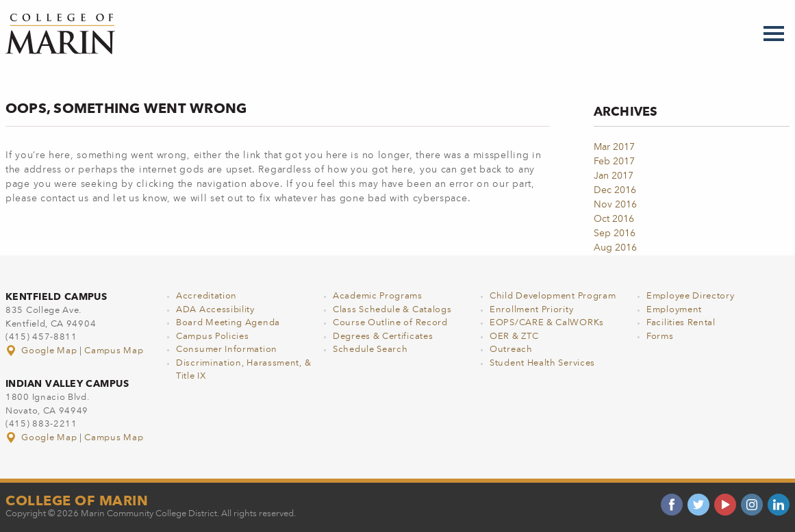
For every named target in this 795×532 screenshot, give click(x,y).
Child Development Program (553, 296)
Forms (660, 337)
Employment (674, 310)
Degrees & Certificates (383, 337)
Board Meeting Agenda (228, 323)
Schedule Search (370, 350)
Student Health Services (542, 363)
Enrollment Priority (531, 310)
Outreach (511, 350)
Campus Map (114, 351)
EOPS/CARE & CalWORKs (547, 323)
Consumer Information (227, 350)
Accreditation (206, 296)
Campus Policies (213, 337)
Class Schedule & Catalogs (392, 310)
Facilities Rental (681, 323)
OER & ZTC (514, 337)
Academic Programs (378, 296)
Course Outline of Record (390, 323)
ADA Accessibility (215, 310)
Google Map (42, 351)
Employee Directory (691, 296)
